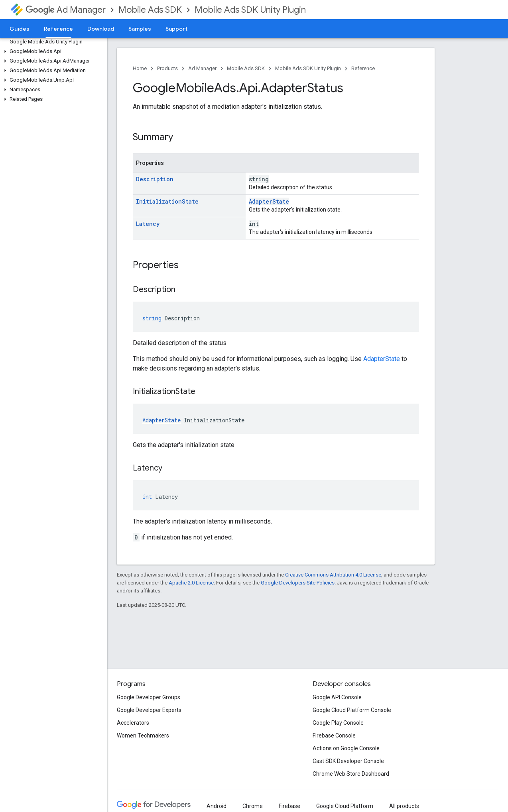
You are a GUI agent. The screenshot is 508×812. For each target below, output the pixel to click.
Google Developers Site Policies (298, 583)
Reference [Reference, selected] (58, 29)
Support (176, 29)
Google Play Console (338, 723)
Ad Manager (66, 10)
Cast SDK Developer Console (348, 761)
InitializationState (167, 201)
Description (155, 179)
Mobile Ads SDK (150, 10)
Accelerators (133, 723)
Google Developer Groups (149, 697)
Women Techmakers (143, 736)
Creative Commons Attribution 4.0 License (333, 575)
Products (167, 68)
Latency (148, 224)
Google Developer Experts (149, 710)
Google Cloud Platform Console (352, 710)
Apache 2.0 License (191, 583)
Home (140, 68)
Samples (140, 29)
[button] (52, 51)
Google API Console (337, 697)
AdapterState (269, 201)
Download (101, 29)
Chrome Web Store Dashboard (351, 774)
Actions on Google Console (346, 748)
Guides (20, 29)
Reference (363, 68)
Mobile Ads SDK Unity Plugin (250, 10)
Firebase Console (334, 736)
